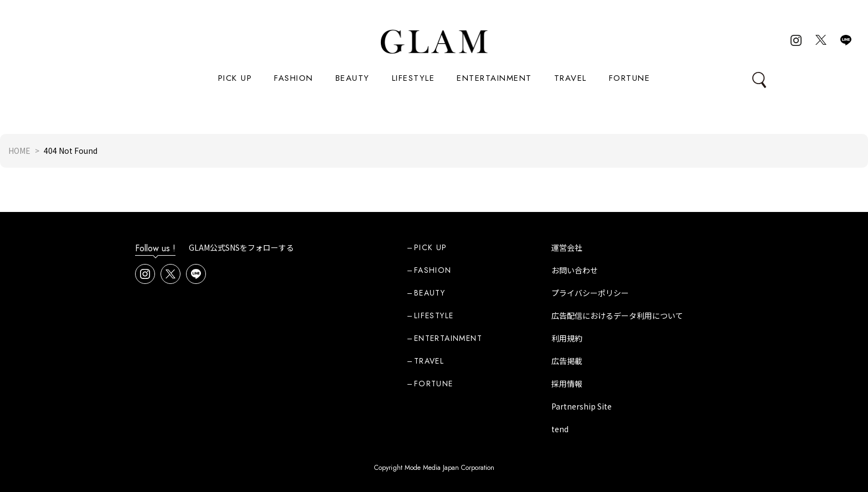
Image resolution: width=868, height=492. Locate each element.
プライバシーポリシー (590, 293)
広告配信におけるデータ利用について (617, 315)
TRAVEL (570, 78)
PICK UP (235, 78)
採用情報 (567, 384)
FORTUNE (630, 78)
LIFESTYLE (414, 78)
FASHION (294, 78)
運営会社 (567, 247)
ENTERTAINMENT (494, 78)
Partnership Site (582, 406)
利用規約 (567, 338)
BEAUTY (353, 78)
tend (560, 429)
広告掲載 (567, 361)
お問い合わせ (575, 270)
